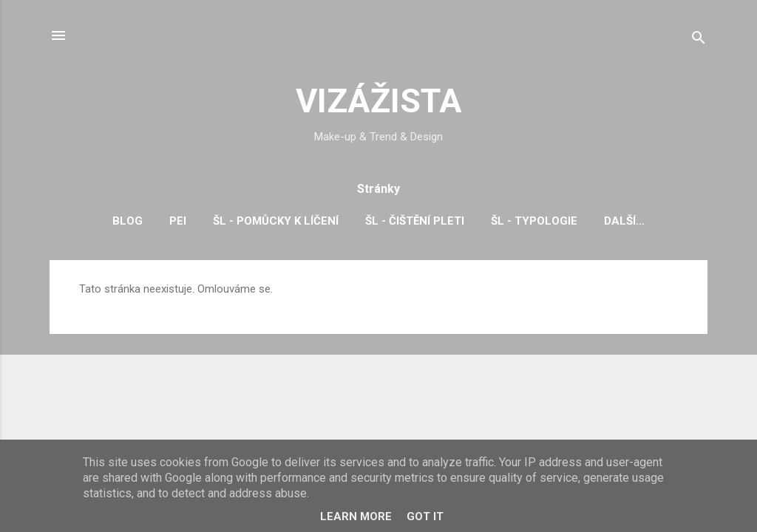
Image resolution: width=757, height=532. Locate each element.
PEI (178, 221)
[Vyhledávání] (699, 40)
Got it (425, 516)
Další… (624, 221)
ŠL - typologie (534, 221)
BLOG (128, 221)
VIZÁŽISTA (379, 101)
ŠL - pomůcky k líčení (276, 221)
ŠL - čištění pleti (415, 221)
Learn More (356, 516)
